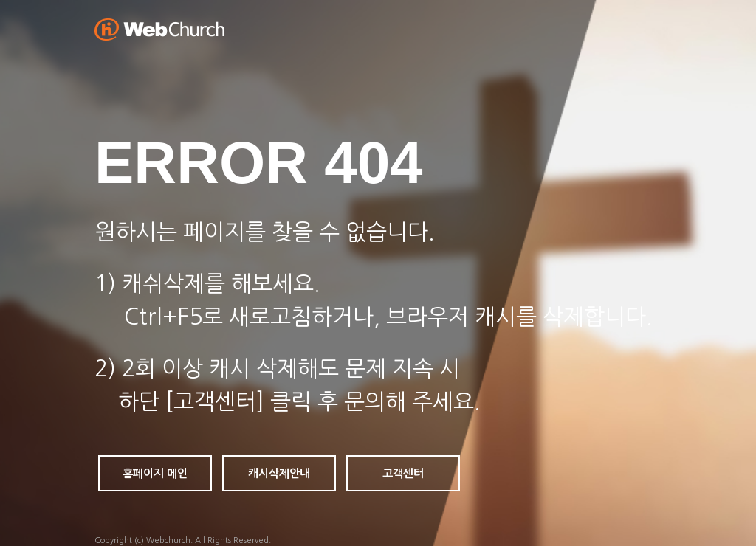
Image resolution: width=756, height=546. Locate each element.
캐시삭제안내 (279, 473)
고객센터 (403, 473)
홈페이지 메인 (155, 473)
